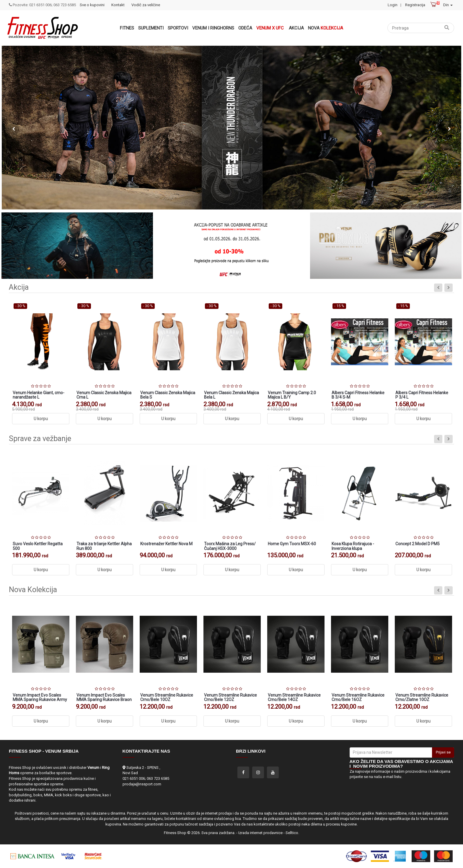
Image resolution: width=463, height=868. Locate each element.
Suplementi (151, 28)
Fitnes (127, 28)
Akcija (296, 28)
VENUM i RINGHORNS (213, 28)
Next (449, 129)
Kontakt (118, 5)
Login (393, 5)
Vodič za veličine (146, 5)
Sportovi (178, 28)
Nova (326, 28)
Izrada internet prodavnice (260, 833)
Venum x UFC (270, 28)
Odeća (245, 28)
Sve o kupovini (92, 5)
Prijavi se (443, 752)
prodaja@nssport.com (142, 784)
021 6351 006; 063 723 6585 (146, 778)
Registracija (415, 5)
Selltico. (292, 833)
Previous (14, 129)
